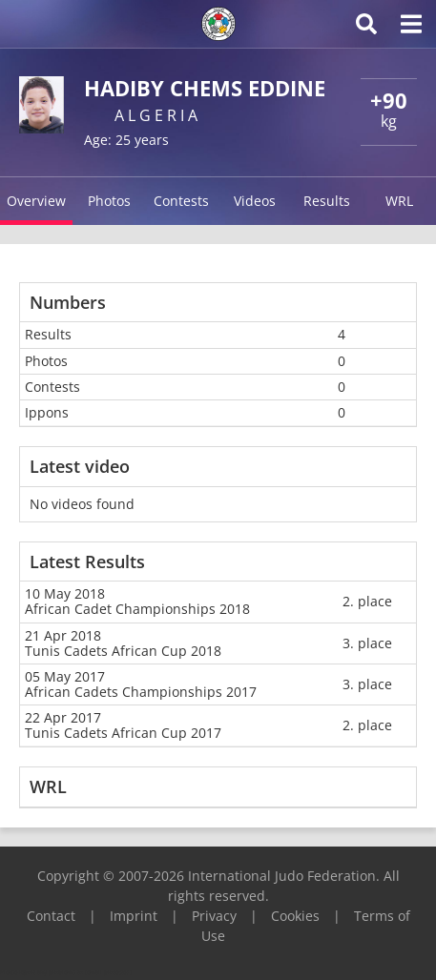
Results (327, 201)
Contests (181, 201)
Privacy (214, 916)
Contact (51, 916)
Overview (36, 201)
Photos (109, 201)
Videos (255, 201)
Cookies (295, 916)
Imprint (134, 916)
